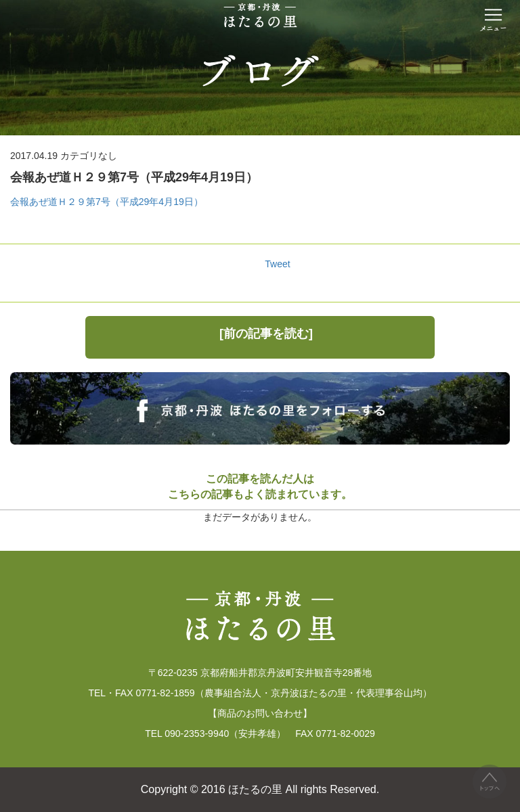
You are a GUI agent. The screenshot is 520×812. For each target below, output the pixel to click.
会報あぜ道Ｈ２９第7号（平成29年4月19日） (107, 202)
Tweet (277, 264)
